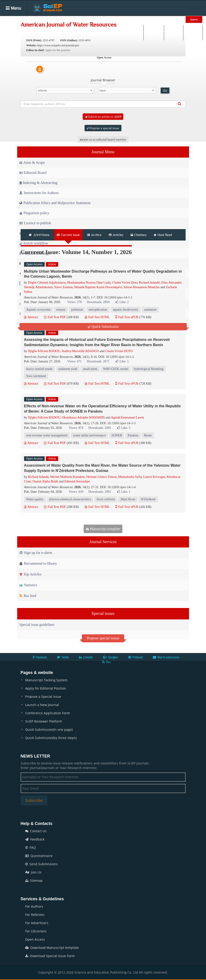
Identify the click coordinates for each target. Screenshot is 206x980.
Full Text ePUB (127, 317)
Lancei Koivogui (154, 477)
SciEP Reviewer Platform (44, 721)
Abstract (31, 317)
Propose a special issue (103, 128)
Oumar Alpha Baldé (45, 481)
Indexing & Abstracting (38, 183)
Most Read (163, 235)
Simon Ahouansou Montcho (141, 287)
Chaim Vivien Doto (125, 283)
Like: (122, 302)
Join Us (33, 872)
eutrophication (98, 310)
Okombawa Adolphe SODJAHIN (83, 417)
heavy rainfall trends (40, 369)
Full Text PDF (55, 317)
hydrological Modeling (149, 369)
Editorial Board (33, 173)
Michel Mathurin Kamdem (68, 477)
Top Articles (30, 574)
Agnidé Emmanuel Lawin (128, 417)
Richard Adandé (149, 283)
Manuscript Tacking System (46, 680)
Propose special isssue (103, 638)
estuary (61, 310)
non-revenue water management (47, 435)
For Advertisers (37, 923)
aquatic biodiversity (126, 310)
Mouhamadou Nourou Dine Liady (89, 283)
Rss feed (28, 596)
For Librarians (36, 931)
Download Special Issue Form (50, 956)
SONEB (117, 435)
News (167, 19)
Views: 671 (74, 361)
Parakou (133, 435)
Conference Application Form (48, 713)
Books (122, 19)
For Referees (35, 915)
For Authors (34, 906)
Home (35, 19)
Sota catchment (36, 376)
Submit (194, 19)
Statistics (28, 585)
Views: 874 (76, 428)
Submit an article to (103, 117)
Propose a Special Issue (43, 697)
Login (173, 33)
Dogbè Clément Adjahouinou (47, 283)
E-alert (193, 33)
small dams (90, 369)
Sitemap (34, 880)
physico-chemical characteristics (70, 499)
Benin (148, 435)
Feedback (35, 839)
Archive (94, 235)
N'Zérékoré (148, 499)
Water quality (35, 499)
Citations (139, 235)
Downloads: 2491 (100, 428)
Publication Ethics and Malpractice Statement (55, 203)
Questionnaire (39, 856)
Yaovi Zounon (63, 287)
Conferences (145, 19)
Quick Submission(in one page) (49, 730)
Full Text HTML (97, 317)
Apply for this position (57, 50)
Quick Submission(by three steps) (51, 738)
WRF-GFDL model (116, 369)
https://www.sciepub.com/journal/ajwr (58, 45)
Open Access (35, 939)
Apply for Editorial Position (46, 688)
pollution (77, 310)
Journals (54, 19)
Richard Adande (38, 477)
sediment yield (68, 369)
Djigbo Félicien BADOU (44, 351)
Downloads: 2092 (100, 492)
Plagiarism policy (34, 213)
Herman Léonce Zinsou (102, 477)
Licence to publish (35, 223)
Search (153, 33)
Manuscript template (103, 529)
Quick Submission (103, 327)
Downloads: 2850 (98, 302)
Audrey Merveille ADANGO (80, 351)
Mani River (128, 499)
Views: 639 (76, 492)
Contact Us (36, 831)
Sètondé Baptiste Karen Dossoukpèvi (98, 287)
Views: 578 (74, 302)
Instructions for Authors (39, 193)
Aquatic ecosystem (38, 310)
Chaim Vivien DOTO (119, 351)
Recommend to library (38, 563)
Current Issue (68, 235)
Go (165, 90)
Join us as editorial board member (103, 140)
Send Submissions (41, 864)
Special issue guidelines (37, 625)
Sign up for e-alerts (36, 553)
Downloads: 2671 (98, 361)
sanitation (150, 310)
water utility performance (89, 435)
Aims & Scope (32, 163)
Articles (74, 19)
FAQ (30, 847)
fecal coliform (106, 499)
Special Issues (99, 19)
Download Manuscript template (52, 948)
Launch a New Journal (42, 705)
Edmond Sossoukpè (77, 481)
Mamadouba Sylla (130, 477)
